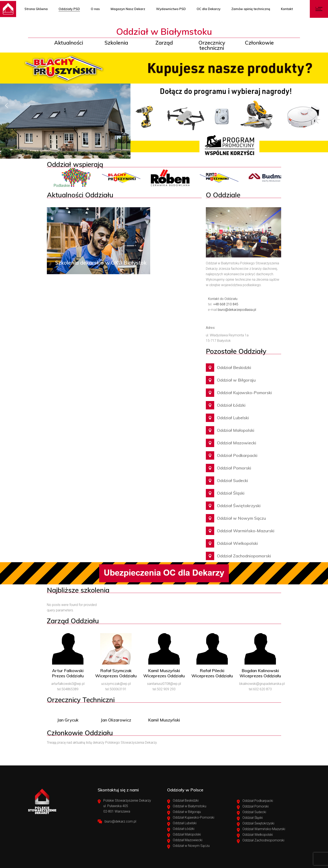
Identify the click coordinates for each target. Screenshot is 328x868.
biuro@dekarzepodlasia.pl (237, 310)
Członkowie (259, 43)
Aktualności (69, 43)
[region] (164, 106)
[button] (164, 106)
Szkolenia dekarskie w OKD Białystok (101, 263)
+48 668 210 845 (226, 304)
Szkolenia (116, 43)
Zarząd (164, 43)
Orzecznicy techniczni (212, 45)
